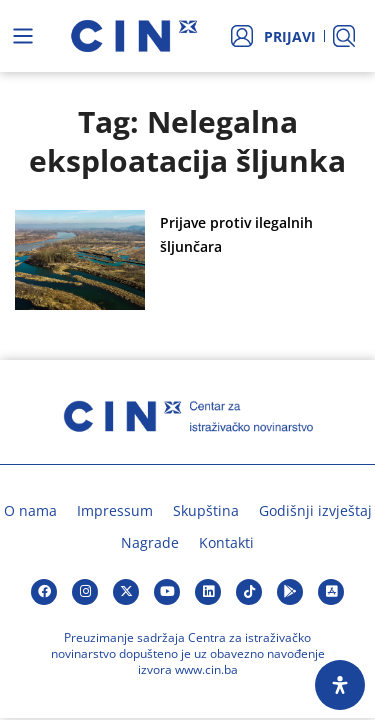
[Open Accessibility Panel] (340, 685)
